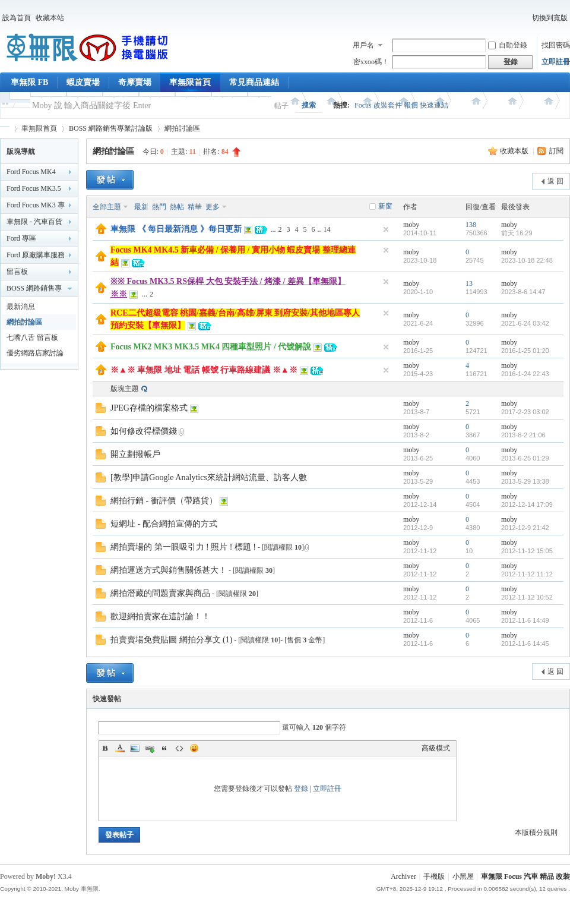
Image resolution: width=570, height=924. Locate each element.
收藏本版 (515, 151)
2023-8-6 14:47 (523, 292)
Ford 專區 (21, 238)
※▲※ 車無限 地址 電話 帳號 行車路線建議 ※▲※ (204, 370)
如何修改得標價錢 (144, 431)
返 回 (555, 181)
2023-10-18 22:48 (527, 260)
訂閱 (556, 151)
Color (120, 748)
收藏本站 (50, 18)
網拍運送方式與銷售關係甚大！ (169, 570)
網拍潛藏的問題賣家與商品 (160, 593)
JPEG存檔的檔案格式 (149, 408)
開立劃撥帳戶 (135, 454)
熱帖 (177, 207)
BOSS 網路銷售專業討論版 (111, 128)
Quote (164, 748)
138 (471, 225)
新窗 (385, 206)
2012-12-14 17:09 (527, 504)
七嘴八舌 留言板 (32, 338)
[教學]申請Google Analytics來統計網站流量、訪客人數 (209, 477)
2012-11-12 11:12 (527, 574)
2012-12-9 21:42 (525, 528)
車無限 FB (29, 82)
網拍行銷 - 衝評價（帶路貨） (164, 501)
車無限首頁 (190, 82)
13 (469, 283)
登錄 (301, 789)
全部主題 (107, 207)
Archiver (403, 876)
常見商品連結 (254, 82)
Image (135, 748)
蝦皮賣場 (83, 82)
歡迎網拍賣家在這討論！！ (160, 616)
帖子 (281, 106)
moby (411, 225)
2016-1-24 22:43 (525, 374)
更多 (213, 207)
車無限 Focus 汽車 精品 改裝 (525, 876)
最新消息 (21, 307)
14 (327, 229)
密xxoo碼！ (371, 62)
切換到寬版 (550, 18)
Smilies (194, 748)
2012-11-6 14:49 (525, 620)
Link (150, 748)
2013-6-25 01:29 (525, 458)
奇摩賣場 (135, 82)
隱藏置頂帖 (386, 229)
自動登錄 (508, 45)
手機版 (434, 876)
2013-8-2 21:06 (523, 435)
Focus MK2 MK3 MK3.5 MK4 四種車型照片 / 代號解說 (211, 347)
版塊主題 (125, 389)
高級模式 (436, 748)
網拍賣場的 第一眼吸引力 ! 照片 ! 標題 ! (183, 547)
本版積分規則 (536, 832)
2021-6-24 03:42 (525, 323)
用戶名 (363, 45)
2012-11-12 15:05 (527, 551)
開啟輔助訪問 (524, 18)
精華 (195, 207)
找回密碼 (556, 45)
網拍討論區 (182, 128)
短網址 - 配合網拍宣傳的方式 (164, 524)
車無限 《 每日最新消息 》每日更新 (176, 229)
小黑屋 (463, 876)
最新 (141, 207)
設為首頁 (17, 18)
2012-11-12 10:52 (527, 597)
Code (179, 748)
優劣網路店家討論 (35, 353)
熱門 (159, 207)
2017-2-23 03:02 (525, 412)
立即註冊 (556, 62)
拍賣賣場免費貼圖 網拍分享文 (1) (171, 640)
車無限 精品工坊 (5, 129)
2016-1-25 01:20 (525, 351)
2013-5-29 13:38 (525, 481)
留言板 (17, 272)
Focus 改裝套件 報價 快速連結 (401, 105)
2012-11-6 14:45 (525, 644)
